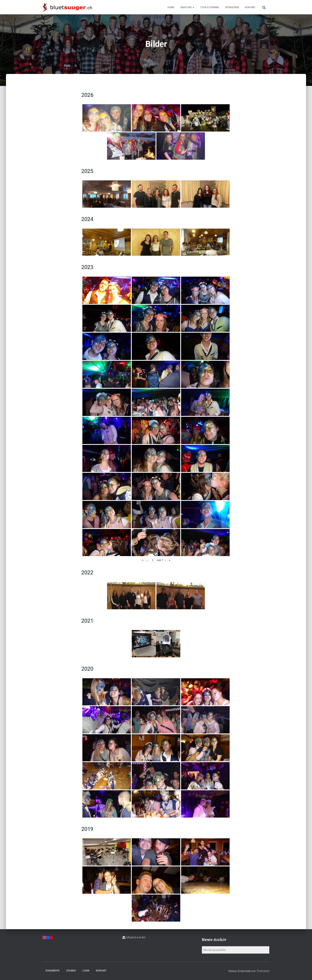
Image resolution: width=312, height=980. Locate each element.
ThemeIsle (263, 971)
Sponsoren (232, 7)
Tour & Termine (210, 7)
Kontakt (250, 7)
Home (171, 7)
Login (86, 971)
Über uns (187, 7)
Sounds (71, 971)
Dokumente (53, 971)
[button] (193, 7)
